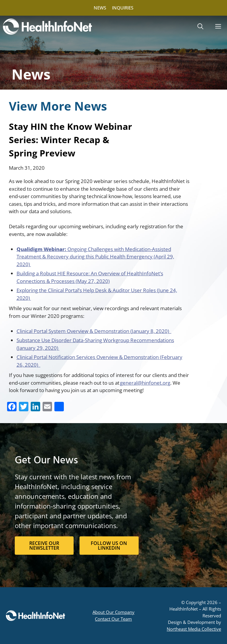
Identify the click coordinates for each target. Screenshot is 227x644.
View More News (58, 106)
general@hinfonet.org (145, 383)
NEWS (100, 8)
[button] (200, 27)
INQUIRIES (123, 8)
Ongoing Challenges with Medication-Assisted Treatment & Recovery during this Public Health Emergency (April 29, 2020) (95, 257)
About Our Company (113, 612)
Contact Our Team (113, 619)
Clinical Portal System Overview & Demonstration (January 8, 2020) (94, 331)
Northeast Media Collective (194, 629)
